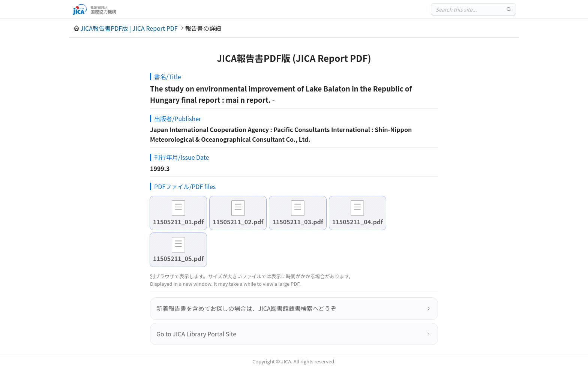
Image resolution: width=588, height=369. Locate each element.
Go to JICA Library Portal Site (196, 334)
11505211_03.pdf (298, 222)
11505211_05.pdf (178, 258)
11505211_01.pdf (178, 222)
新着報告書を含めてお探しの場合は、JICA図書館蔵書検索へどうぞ (246, 308)
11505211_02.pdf (238, 222)
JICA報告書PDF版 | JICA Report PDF (129, 28)
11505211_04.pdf (358, 222)
